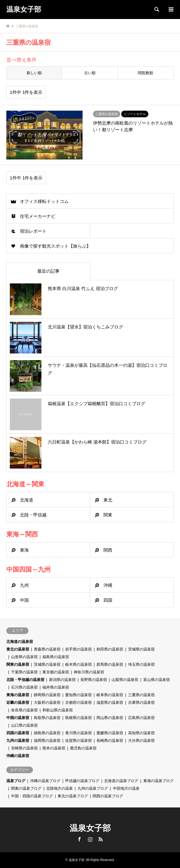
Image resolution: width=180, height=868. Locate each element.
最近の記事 (48, 271)
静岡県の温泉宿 (47, 695)
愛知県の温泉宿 (78, 695)
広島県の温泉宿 (141, 718)
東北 (108, 500)
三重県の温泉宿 (141, 695)
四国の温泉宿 (18, 733)
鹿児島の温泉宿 (83, 748)
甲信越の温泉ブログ (82, 781)
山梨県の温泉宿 (125, 680)
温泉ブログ (16, 781)
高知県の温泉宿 (141, 733)
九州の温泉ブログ (93, 788)
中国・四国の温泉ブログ (32, 796)
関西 (108, 550)
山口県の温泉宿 (24, 725)
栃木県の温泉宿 (78, 664)
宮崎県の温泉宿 (24, 748)
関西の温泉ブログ (108, 796)
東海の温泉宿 (18, 695)
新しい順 (34, 73)
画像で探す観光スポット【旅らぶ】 (55, 246)
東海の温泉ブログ (158, 781)
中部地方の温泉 (126, 788)
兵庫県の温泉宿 (141, 703)
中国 (24, 600)
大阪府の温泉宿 (47, 703)
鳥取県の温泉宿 (47, 718)
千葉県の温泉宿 (24, 672)
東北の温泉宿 (18, 649)
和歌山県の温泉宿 (58, 710)
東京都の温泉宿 (56, 672)
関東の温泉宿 (18, 664)
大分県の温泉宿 (141, 741)
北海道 (27, 500)
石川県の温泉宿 (24, 687)
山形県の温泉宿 (24, 657)
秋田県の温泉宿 (110, 649)
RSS (101, 839)
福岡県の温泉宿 (47, 741)
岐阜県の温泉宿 (110, 695)
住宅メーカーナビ (38, 216)
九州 (24, 585)
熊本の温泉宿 (54, 748)
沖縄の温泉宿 (18, 756)
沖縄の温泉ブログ (45, 781)
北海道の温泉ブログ (121, 781)
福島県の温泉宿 (56, 657)
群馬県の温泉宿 (110, 664)
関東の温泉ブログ (26, 788)
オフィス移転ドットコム (44, 201)
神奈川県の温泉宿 (89, 672)
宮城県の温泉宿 (141, 649)
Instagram (90, 839)
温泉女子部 (90, 828)
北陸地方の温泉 (59, 788)
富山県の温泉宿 (157, 680)
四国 (108, 600)
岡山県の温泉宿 (110, 718)
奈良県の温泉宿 (24, 710)
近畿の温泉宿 (18, 703)
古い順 (90, 73)
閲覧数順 (146, 73)
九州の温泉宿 (18, 741)
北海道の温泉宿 (20, 642)
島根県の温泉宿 (78, 718)
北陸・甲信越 (33, 515)
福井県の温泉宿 (56, 687)
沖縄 (108, 585)
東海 (24, 550)
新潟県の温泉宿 (62, 680)
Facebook (79, 839)
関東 (108, 515)
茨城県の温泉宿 (47, 664)
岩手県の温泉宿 (78, 649)
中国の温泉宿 (18, 718)
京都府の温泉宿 (78, 703)
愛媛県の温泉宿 (110, 733)
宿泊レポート (33, 231)
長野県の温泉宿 (94, 680)
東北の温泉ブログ (73, 796)
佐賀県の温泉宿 (78, 741)
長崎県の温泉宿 (110, 741)
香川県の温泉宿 (78, 733)
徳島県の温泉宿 (47, 733)
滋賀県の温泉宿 (110, 703)
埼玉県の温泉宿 (141, 664)
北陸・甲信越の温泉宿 (25, 680)
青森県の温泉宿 (47, 649)
